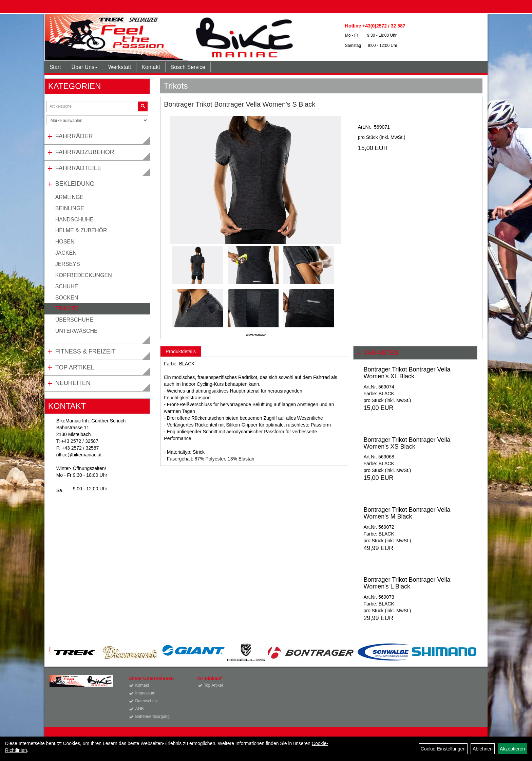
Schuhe (67, 286)
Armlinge (70, 197)
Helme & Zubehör (81, 230)
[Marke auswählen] (97, 120)
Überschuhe (74, 320)
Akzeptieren (512, 749)
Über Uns (84, 67)
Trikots (67, 309)
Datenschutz (146, 701)
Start (55, 67)
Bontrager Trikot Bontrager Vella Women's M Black (407, 513)
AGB (139, 709)
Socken (67, 298)
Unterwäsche (77, 331)
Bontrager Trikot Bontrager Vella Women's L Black (407, 583)
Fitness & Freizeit (85, 351)
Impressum (145, 693)
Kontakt (151, 67)
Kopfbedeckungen (84, 275)
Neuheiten (73, 383)
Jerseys (68, 264)
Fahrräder (74, 136)
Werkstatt (120, 67)
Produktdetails (181, 351)
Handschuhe (74, 220)
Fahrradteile (78, 168)
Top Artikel (75, 367)
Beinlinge (70, 208)
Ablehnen (483, 749)
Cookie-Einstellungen (443, 749)
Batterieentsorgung (152, 717)
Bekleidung (75, 184)
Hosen (65, 242)
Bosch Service (188, 67)
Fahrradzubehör (85, 152)
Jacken (66, 253)
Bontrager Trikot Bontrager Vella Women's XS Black (407, 443)
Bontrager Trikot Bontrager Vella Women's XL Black (407, 373)
